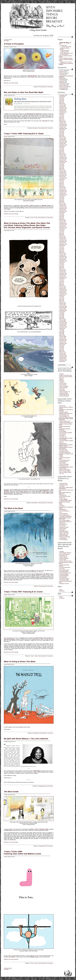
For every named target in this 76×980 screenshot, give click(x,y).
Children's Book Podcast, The (66, 423)
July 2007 (62, 346)
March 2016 (62, 203)
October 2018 (63, 160)
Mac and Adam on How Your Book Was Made (24, 92)
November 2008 (63, 324)
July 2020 (62, 131)
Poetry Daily (62, 390)
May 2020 (62, 134)
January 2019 (63, 156)
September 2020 (63, 128)
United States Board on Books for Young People (66, 468)
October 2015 (63, 210)
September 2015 (63, 211)
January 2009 (63, 321)
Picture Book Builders (64, 570)
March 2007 (62, 352)
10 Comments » (49, 656)
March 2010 (62, 302)
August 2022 (62, 97)
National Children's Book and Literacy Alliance (66, 448)
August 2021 (62, 113)
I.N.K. (61, 512)
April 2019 (62, 152)
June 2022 (62, 99)
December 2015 (63, 207)
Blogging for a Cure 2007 (66, 62)
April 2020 (62, 135)
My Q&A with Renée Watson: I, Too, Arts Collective (26, 739)
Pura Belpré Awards (64, 451)
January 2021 (63, 123)
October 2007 (63, 342)
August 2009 (62, 312)
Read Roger (62, 530)
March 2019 (62, 153)
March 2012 (62, 269)
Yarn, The (62, 474)
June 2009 (62, 315)
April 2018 (62, 168)
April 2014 (62, 235)
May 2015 (62, 217)
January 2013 (63, 255)
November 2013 (63, 241)
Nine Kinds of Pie (63, 524)
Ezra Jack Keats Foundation (66, 433)
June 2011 (62, 281)
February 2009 (63, 320)
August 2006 (62, 361)
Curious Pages (63, 560)
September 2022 (63, 95)
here (8, 117)
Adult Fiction (62, 72)
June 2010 (62, 298)
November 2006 (63, 357)
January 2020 (63, 139)
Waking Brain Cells (64, 534)
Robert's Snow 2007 (64, 87)
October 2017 (63, 177)
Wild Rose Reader (64, 535)
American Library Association (66, 377)
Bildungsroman (63, 495)
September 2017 (63, 178)
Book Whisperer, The (64, 415)
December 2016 (63, 190)
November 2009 (63, 308)
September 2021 (63, 112)
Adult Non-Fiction (63, 73)
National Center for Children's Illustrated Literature (66, 445)
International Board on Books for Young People (66, 439)
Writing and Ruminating (65, 537)
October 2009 (63, 309)
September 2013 (63, 244)
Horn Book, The (63, 437)
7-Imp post (45, 121)
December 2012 (63, 257)
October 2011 (63, 276)
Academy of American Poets (66, 375)
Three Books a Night (64, 580)
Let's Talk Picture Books (65, 567)
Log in (61, 590)
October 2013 (63, 243)
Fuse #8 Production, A (64, 511)
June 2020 (62, 133)
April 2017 (62, 185)
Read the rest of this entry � (11, 83)
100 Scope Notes (63, 484)
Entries (61, 597)
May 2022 (62, 101)
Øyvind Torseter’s (9, 493)
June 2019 (62, 149)
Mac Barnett (30, 114)
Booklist (61, 379)
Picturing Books (63, 577)
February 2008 (63, 337)
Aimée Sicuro (9, 830)
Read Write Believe (64, 531)
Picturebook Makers (64, 574)
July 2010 (62, 297)
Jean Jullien (12, 957)
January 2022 (63, 106)
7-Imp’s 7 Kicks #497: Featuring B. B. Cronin (23, 592)
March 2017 (62, 186)
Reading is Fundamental (65, 452)
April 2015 (62, 218)
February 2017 (63, 188)
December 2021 (63, 108)
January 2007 (63, 355)
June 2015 (62, 215)
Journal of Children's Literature (66, 441)
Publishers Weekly (64, 393)
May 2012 (62, 266)
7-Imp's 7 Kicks (34, 218)
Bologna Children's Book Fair (66, 413)
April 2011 (62, 284)
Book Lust (62, 378)
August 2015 (62, 213)
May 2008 (62, 332)
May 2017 (62, 184)
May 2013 (62, 250)
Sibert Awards (63, 463)
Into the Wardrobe (64, 514)
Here (33, 77)
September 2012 (63, 261)
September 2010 (63, 294)
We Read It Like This (64, 584)
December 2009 (63, 306)
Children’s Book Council (65, 421)
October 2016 (63, 193)
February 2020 (63, 138)
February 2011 (63, 287)
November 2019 (63, 142)
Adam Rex (39, 114)
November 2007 (63, 341)
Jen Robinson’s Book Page (66, 516)
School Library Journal (65, 460)
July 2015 (62, 214)
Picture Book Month (64, 572)
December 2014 (63, 224)
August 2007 (62, 345)
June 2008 (62, 331)
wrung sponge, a (63, 538)
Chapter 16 (62, 382)
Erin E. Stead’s (30, 205)
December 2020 (63, 124)
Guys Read (62, 435)
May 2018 (62, 167)
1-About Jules (64, 45)
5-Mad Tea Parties (65, 52)
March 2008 (62, 335)
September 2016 (63, 195)
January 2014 (63, 239)
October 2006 (63, 359)
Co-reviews (62, 75)
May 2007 (62, 349)
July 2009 (62, 313)
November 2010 (63, 291)
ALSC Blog (62, 486)
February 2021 (63, 122)
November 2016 (63, 192)
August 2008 (62, 328)
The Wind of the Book (13, 508)
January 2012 (63, 272)
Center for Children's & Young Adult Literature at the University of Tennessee (66, 419)
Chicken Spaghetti (64, 499)
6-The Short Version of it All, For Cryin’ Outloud (66, 54)
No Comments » (49, 128)
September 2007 (63, 343)
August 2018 (62, 163)
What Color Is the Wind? (43, 574)
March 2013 (62, 253)
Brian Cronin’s (39, 638)
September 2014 (63, 228)
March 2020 (62, 137)
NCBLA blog (62, 523)
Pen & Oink (62, 569)
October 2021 (63, 111)
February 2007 (63, 353)
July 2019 (62, 148)
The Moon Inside (44, 829)
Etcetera (61, 78)
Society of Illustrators (64, 396)
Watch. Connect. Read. (65, 470)
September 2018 (63, 162)
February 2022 (63, 105)
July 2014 (62, 230)
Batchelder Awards (64, 412)
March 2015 (62, 219)
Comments (62, 598)
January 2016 (63, 206)
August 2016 (62, 196)
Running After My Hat (64, 395)
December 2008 (63, 323)
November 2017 (63, 175)
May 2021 (62, 117)
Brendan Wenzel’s (33, 76)
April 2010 (62, 301)
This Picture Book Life (64, 578)
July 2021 (62, 115)
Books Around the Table (65, 496)
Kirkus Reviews (63, 385)
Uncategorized (41, 786)
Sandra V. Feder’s (34, 829)
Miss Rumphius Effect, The (65, 522)
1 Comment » (50, 733)
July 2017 (62, 181)
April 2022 (62, 102)
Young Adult (62, 89)
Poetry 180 (62, 389)
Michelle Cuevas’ (47, 205)
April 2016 (62, 202)
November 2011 (63, 275)
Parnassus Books (63, 388)
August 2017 (62, 179)
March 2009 (62, 319)
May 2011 (62, 283)
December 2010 (63, 290)
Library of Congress (64, 386)
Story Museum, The (64, 466)
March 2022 (62, 104)
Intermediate (34, 503)
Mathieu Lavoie (35, 957)
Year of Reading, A (64, 540)
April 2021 (62, 119)
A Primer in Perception (14, 44)
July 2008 (62, 330)
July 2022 (62, 98)
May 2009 (62, 316)
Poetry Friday (62, 85)
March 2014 (62, 236)
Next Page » (7, 41)
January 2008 (63, 338)
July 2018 (62, 164)
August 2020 (62, 130)
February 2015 (63, 221)
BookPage (62, 381)
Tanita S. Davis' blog (64, 533)
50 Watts (62, 374)
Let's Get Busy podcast (65, 520)
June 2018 (62, 166)
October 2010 (63, 292)
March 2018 (62, 170)
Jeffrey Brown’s (24, 492)
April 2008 (62, 334)
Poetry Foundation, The (65, 392)
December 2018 (63, 157)
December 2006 (63, 356)
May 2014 (62, 233)
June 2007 (62, 348)
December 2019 (63, 141)
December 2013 (63, 240)
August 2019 (62, 146)
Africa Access (63, 406)
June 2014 (62, 232)
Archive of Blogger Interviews (66, 58)
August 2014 (62, 229)
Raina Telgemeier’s (44, 491)
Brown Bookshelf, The (64, 416)
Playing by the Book (64, 527)
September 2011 (63, 277)
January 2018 (63, 173)
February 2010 (63, 304)
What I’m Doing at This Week (20, 662)
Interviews (35, 128)
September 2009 (63, 310)
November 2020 (63, 126)
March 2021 (62, 120)
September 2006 (63, 360)
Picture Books (42, 87)
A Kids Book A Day (64, 485)
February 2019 (63, 155)
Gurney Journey (63, 384)
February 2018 (63, 171)
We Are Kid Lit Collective (65, 471)
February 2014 (63, 237)
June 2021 (62, 116)
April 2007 (62, 350)
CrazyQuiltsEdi (63, 431)
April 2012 (62, 268)
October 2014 (63, 226)
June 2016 (62, 199)
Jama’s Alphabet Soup (64, 515)
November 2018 (63, 159)
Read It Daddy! (63, 529)
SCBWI (61, 456)
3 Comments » (50, 87)
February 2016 (63, 204)
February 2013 (63, 254)
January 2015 (63, 222)
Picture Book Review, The (65, 573)
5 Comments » (50, 846)
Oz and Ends (62, 526)
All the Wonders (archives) (65, 553)
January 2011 (63, 288)
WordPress (62, 591)
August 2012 (62, 262)
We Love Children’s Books (65, 472)
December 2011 (63, 273)
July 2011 (62, 280)
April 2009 (62, 317)
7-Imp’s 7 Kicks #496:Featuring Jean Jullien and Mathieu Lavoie (22, 853)
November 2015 (63, 208)
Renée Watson (37, 771)
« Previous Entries (8, 40)
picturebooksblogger (64, 576)
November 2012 (63, 258)
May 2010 (62, 299)
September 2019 (63, 145)
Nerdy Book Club (63, 450)
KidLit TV (62, 442)
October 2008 (63, 326)
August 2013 (62, 246)
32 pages (62, 551)
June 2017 (62, 182)
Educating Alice (63, 510)
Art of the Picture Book (65, 554)
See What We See (64, 462)
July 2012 (62, 264)
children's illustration (64, 558)
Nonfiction (62, 83)
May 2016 (62, 200)
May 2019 (62, 151)
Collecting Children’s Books (66, 501)
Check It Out (62, 498)
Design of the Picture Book (65, 561)
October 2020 (63, 127)
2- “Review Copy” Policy (66, 47)
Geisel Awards (63, 434)
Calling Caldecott (63, 557)
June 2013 (62, 248)
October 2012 (63, 259)
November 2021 (63, 109)
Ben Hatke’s (47, 493)
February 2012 (63, 270)
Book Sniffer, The (63, 556)
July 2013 (62, 247)
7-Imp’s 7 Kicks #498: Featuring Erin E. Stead (24, 134)
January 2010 (63, 305)
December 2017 (63, 174)
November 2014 (63, 225)
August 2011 (62, 279)
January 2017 (63, 189)
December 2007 (63, 339)
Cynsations (62, 506)
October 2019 (63, 144)
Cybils (61, 504)
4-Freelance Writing (65, 51)
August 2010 (62, 295)
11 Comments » (49, 218)
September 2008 (63, 327)
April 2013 (62, 251)
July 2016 (62, 197)
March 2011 (62, 286)
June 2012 (62, 265)
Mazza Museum (63, 443)
